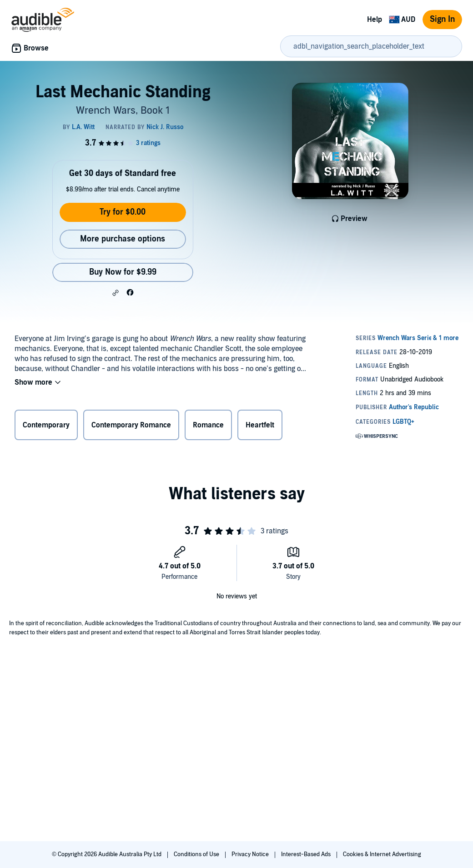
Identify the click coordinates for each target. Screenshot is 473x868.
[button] (116, 293)
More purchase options (123, 239)
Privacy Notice (251, 854)
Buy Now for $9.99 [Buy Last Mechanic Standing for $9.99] (123, 272)
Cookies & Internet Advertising (382, 854)
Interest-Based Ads (307, 854)
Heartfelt (260, 425)
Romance (208, 425)
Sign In (442, 19)
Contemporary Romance (131, 425)
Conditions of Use (197, 854)
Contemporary (46, 425)
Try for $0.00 (123, 212)
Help (375, 20)
